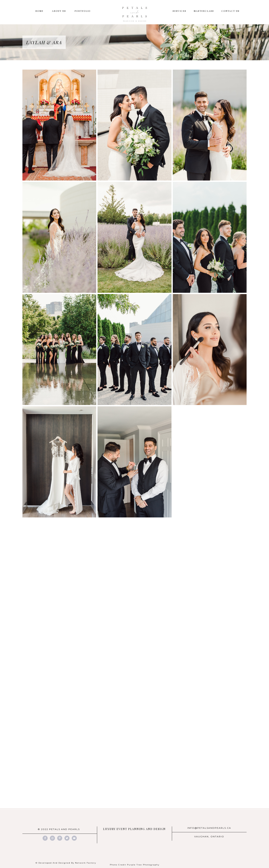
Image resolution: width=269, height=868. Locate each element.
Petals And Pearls (134, 14)
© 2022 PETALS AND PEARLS (59, 829)
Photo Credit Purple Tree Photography (135, 865)
